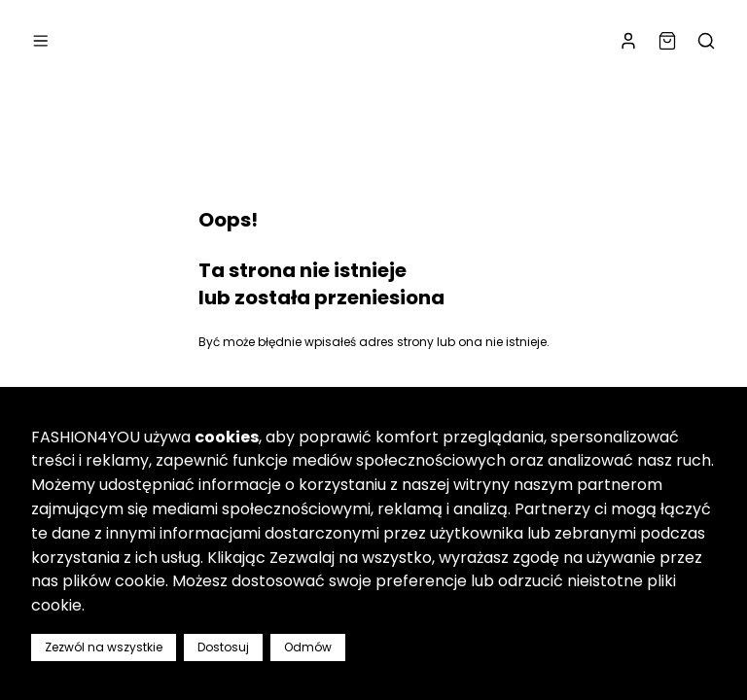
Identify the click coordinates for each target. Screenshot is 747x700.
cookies (227, 437)
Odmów (308, 647)
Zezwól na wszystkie (104, 647)
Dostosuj (223, 647)
